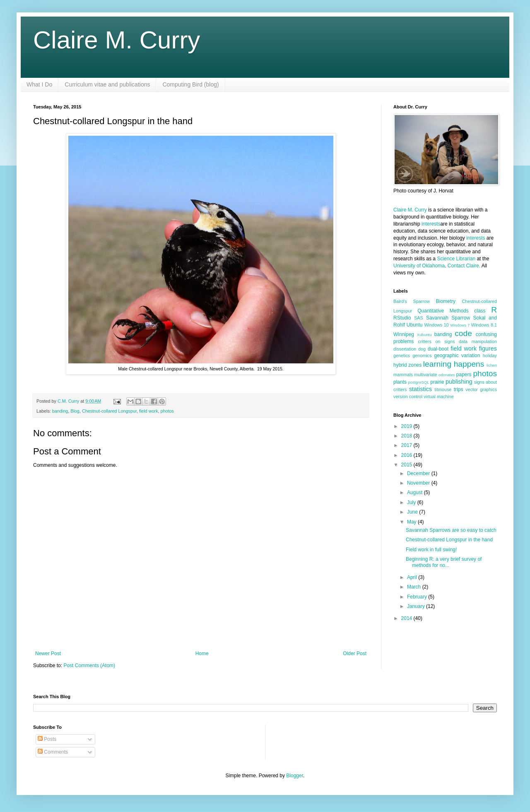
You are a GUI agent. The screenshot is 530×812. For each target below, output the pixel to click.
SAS (419, 318)
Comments (53, 752)
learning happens (454, 364)
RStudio (402, 318)
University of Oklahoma (419, 266)
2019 (407, 426)
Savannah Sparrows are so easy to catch (451, 530)
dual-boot (438, 349)
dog (422, 349)
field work (149, 411)
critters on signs (436, 341)
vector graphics (481, 389)
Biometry (446, 301)
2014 (407, 618)
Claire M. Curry (117, 40)
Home (202, 653)
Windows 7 (460, 325)
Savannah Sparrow (448, 318)
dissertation (405, 349)
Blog (75, 411)
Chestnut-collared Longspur (109, 411)
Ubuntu (415, 325)
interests (431, 224)
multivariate (425, 375)
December (419, 473)
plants (400, 382)
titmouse (443, 389)
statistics (420, 389)
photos (167, 411)
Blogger (295, 776)
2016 (407, 455)
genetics (402, 356)
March (415, 587)
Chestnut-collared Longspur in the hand (449, 540)
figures (488, 348)
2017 (407, 445)
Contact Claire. (465, 266)
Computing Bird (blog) (190, 84)
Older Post (355, 653)
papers (464, 375)
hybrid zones (407, 365)
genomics (422, 356)
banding (60, 411)
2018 (407, 436)
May (412, 522)
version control (408, 396)
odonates (447, 375)
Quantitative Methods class (451, 311)
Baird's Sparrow (412, 301)
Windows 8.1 (484, 325)
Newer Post (48, 653)
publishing (459, 382)
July (412, 502)
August (416, 492)
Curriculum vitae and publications (107, 84)
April (413, 577)
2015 (407, 465)
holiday (490, 356)
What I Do (39, 84)
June (413, 512)
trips (459, 389)
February (418, 597)
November (419, 483)
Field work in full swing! (431, 550)
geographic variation (457, 356)
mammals (403, 375)
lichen (492, 365)
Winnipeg (404, 334)
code (463, 333)
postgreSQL (418, 382)
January (417, 606)
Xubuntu (424, 335)
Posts (47, 739)
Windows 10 (436, 325)
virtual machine (439, 396)
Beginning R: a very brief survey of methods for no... (444, 562)
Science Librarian (456, 259)
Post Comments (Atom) (89, 665)
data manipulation (478, 341)
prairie (437, 382)
